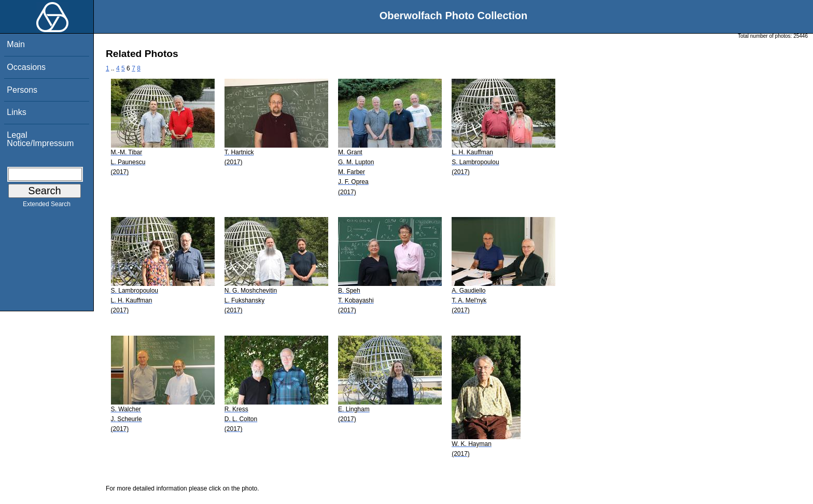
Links (16, 112)
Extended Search (47, 206)
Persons (22, 90)
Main (16, 44)
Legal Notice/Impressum (40, 139)
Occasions (26, 67)
